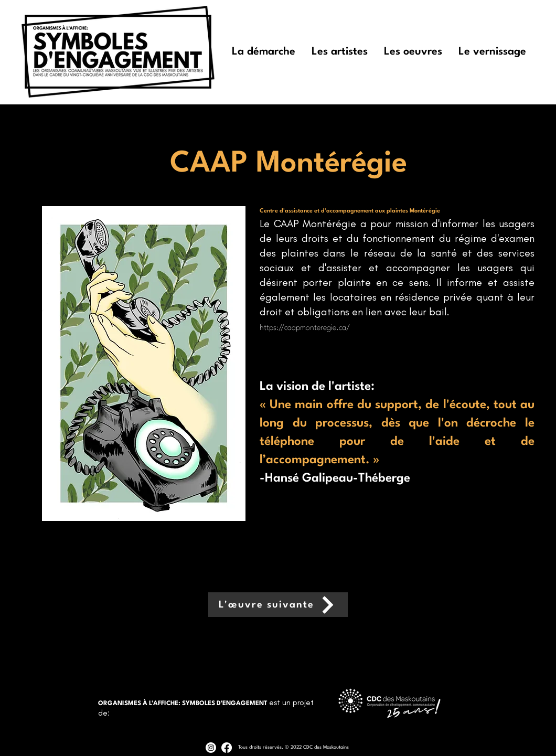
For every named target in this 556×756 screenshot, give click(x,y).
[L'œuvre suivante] (278, 605)
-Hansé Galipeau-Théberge (335, 478)
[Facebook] (227, 748)
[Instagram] (211, 748)
